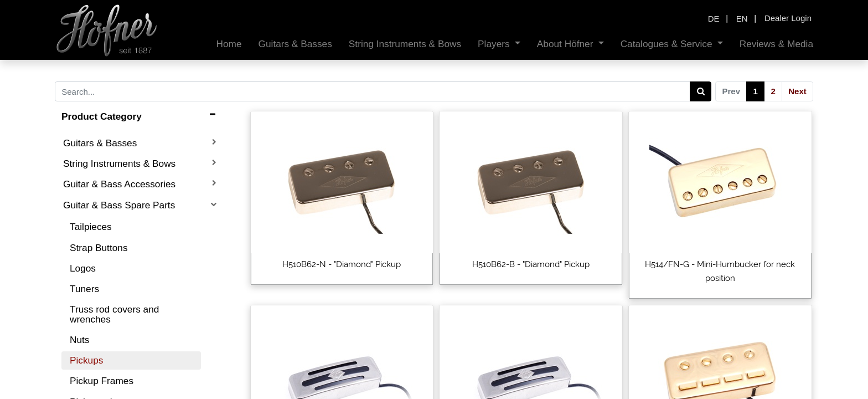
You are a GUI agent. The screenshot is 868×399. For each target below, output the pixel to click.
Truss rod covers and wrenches (114, 314)
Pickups (86, 360)
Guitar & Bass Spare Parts (119, 205)
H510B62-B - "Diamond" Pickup (531, 264)
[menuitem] (225, 44)
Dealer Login (788, 18)
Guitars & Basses (100, 143)
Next (797, 91)
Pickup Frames (102, 381)
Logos (83, 268)
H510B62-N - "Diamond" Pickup (342, 264)
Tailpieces (91, 227)
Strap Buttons (99, 248)
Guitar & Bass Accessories (119, 184)
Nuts (79, 340)
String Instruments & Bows (119, 163)
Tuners (84, 289)
